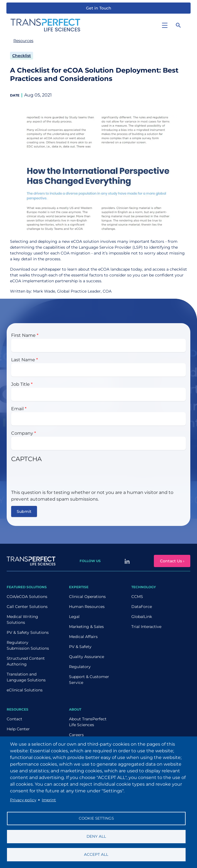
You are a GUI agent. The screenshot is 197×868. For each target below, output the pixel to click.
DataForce (142, 607)
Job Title (20, 384)
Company (22, 433)
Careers (76, 735)
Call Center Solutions (27, 607)
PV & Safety (80, 647)
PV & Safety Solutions (28, 632)
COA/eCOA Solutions (27, 597)
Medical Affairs (83, 637)
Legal (74, 617)
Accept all (96, 854)
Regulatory (80, 667)
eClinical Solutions (25, 690)
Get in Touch (99, 8)
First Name (23, 335)
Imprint (49, 800)
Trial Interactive (146, 627)
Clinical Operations (87, 597)
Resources (23, 41)
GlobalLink (142, 617)
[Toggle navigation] (165, 25)
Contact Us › (172, 561)
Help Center (18, 729)
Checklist (22, 56)
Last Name (23, 360)
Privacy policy (23, 800)
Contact (14, 719)
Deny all (96, 836)
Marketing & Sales (86, 627)
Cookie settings (96, 818)
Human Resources (87, 607)
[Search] (178, 25)
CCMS (137, 597)
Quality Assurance (87, 657)
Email (17, 409)
